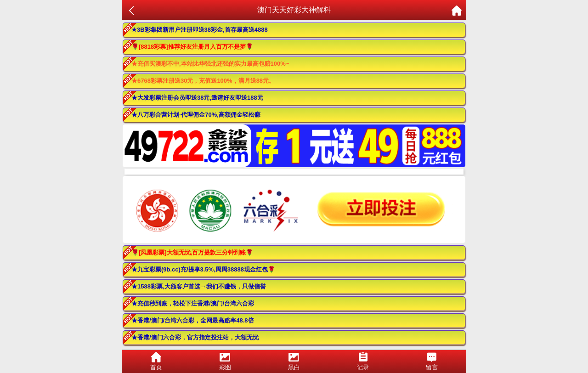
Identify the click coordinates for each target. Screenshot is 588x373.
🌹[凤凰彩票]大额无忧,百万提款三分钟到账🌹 (192, 252)
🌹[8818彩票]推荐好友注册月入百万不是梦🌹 (192, 47)
